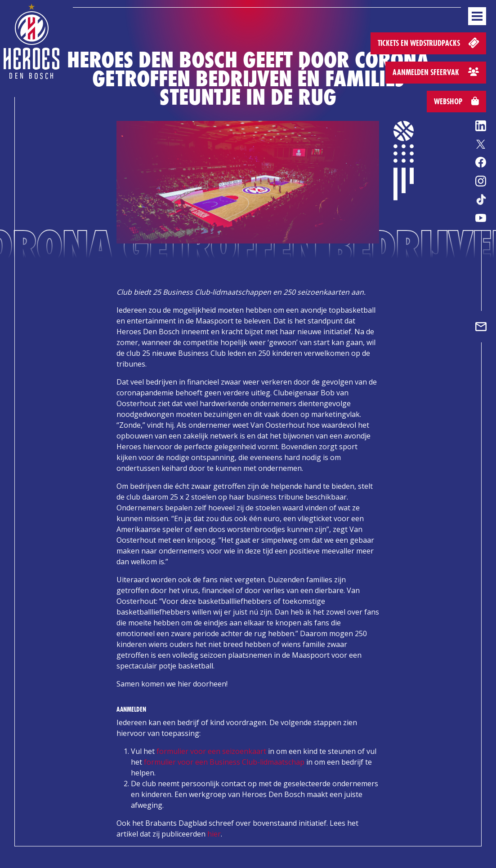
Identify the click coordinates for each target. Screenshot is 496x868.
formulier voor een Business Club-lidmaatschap (224, 762)
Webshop (456, 101)
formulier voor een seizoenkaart (211, 751)
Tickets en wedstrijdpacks (429, 42)
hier (214, 834)
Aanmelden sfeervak (436, 72)
